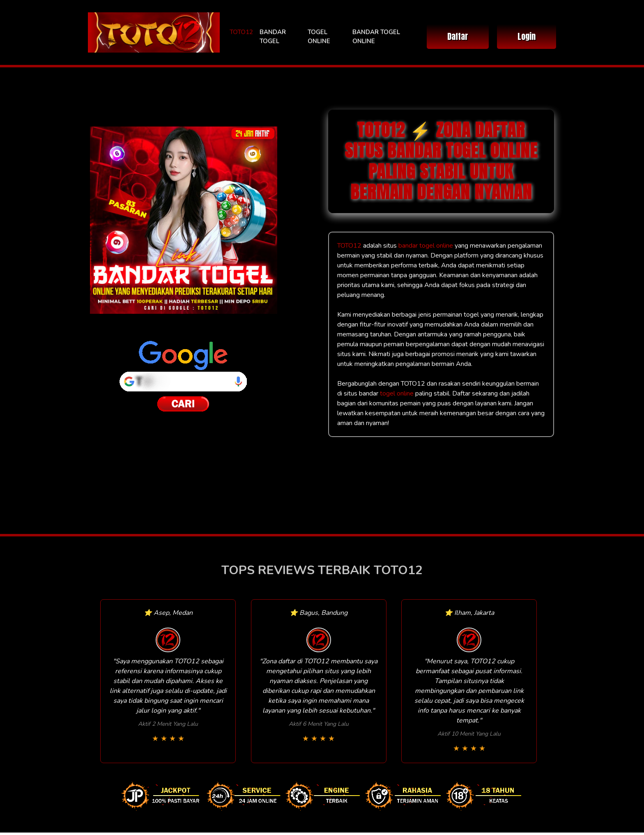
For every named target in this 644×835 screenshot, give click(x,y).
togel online (397, 393)
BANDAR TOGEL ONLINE (376, 37)
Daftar (458, 36)
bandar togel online (426, 246)
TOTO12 (241, 32)
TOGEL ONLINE (319, 37)
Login (527, 36)
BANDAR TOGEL (273, 37)
